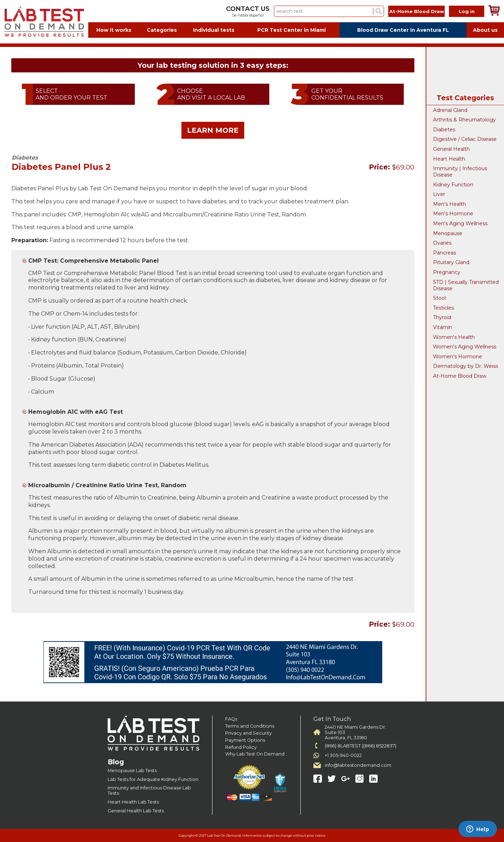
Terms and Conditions (250, 726)
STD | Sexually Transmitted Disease (466, 285)
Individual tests (214, 30)
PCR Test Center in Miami (292, 30)
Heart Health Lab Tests (133, 802)
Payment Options (245, 740)
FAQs (231, 719)
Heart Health (449, 159)
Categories (162, 30)
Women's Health (454, 337)
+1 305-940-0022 (343, 755)
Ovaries (442, 243)
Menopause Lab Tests (132, 771)
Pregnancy (447, 272)
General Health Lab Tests (136, 811)
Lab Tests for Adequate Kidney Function (153, 779)
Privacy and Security (248, 733)
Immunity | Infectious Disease (460, 172)
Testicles (443, 308)
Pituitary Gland (451, 262)
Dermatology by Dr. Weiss (466, 366)
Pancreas (445, 253)
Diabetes (444, 130)
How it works (114, 30)
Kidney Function (453, 185)
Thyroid (442, 317)
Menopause (448, 233)
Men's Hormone (453, 214)
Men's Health (449, 204)
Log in (467, 11)
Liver (439, 194)
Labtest (44, 22)
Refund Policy (241, 747)
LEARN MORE (213, 130)
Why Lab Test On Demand (255, 754)
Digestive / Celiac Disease (465, 139)
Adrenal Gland (450, 110)
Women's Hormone (458, 357)
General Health (451, 149)
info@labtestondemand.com (358, 765)
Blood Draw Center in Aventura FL (403, 30)
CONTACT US (248, 9)
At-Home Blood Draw (417, 11)
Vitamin (443, 327)
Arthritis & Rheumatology (464, 120)
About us (485, 30)
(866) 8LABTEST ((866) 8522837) (361, 746)
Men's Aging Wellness (460, 223)
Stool (439, 298)
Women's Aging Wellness (465, 347)
